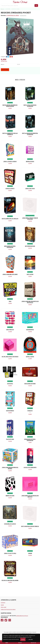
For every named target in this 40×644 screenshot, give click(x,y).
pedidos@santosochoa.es (22, 616)
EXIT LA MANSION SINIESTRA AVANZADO (30, 134)
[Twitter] (6, 620)
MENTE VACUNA (10, 496)
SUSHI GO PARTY (10, 188)
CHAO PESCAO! (10, 330)
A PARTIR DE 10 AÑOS (13, 15)
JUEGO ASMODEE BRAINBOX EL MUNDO (10, 468)
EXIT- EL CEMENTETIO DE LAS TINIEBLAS (10, 134)
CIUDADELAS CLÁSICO (10, 524)
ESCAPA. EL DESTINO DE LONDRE (10, 580)
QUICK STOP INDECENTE (30, 467)
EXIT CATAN (30, 274)
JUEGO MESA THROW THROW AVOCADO (30, 219)
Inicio (2, 9)
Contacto (3, 603)
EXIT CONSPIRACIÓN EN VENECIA (30, 526)
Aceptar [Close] (23, 639)
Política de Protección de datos (8, 609)
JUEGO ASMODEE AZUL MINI (10, 274)
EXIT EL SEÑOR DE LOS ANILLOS (10, 219)
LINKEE (30, 553)
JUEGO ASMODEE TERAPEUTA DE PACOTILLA (30, 302)
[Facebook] (2, 620)
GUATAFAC (10, 384)
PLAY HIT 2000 (10, 439)
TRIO (10, 301)
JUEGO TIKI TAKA (30, 188)
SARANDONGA (30, 330)
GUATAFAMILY (10, 411)
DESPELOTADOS (30, 161)
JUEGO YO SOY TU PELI (10, 553)
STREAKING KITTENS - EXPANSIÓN (30, 440)
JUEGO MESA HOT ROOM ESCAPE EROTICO (30, 496)
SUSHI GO (30, 411)
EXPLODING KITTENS (30, 384)
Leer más (31, 639)
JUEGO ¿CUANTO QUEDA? (10, 161)
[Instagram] (10, 620)
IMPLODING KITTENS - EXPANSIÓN (10, 247)
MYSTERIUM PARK (30, 246)
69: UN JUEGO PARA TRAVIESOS (10, 357)
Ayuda (2, 605)
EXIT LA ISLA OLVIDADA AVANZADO (30, 106)
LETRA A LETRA (30, 357)
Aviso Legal (3, 607)
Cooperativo (23, 15)
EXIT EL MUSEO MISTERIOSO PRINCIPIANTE (10, 106)
